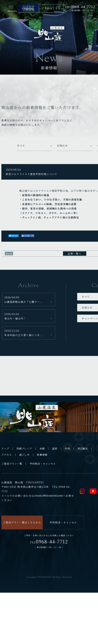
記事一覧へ (75, 254)
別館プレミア (24, 448)
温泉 (55, 448)
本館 (42, 448)
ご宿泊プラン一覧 (12, 464)
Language (28, 8)
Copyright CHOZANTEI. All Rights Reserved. (49, 577)
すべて (21, 145)
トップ (5, 448)
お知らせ (62, 145)
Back (9, 254)
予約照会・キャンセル (43, 464)
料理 (67, 448)
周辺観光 (83, 448)
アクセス (7, 455)
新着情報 (42, 455)
